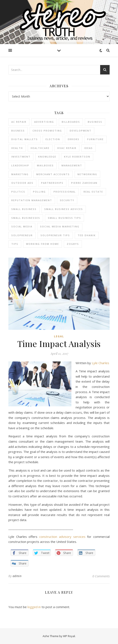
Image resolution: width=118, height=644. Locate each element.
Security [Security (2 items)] (67, 200)
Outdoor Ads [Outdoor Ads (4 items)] (22, 183)
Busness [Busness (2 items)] (18, 131)
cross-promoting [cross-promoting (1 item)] (47, 131)
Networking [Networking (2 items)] (87, 174)
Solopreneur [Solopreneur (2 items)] (22, 235)
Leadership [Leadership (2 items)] (20, 165)
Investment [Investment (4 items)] (21, 157)
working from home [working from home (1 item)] (43, 244)
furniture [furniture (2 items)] (95, 139)
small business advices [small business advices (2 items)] (64, 209)
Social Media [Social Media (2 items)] (22, 226)
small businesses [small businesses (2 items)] (26, 218)
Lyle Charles (100, 363)
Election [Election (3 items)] (53, 139)
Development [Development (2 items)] (81, 131)
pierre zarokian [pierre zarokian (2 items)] (84, 183)
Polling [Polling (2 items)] (39, 192)
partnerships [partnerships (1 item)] (52, 183)
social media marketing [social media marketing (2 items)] (60, 226)
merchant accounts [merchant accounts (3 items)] (53, 174)
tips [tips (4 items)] (15, 244)
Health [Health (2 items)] (17, 148)
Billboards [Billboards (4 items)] (71, 122)
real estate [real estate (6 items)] (93, 192)
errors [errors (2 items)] (74, 139)
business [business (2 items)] (95, 122)
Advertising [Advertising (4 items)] (44, 122)
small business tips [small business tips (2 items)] (64, 218)
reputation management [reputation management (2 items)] (32, 200)
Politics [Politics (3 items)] (18, 192)
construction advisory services (62, 537)
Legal (59, 336)
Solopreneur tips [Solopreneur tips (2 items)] (55, 235)
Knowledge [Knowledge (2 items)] (47, 157)
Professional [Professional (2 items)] (65, 192)
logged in (34, 607)
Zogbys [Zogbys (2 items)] (73, 244)
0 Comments (101, 576)
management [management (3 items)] (72, 165)
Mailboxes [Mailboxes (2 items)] (45, 165)
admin (17, 576)
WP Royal (69, 636)
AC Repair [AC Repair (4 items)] (19, 122)
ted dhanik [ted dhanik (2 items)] (87, 235)
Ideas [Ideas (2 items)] (88, 148)
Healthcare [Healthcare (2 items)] (40, 148)
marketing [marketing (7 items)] (20, 174)
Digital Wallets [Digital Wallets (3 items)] (25, 139)
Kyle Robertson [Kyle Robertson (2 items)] (77, 157)
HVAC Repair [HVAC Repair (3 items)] (67, 148)
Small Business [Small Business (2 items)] (24, 209)
